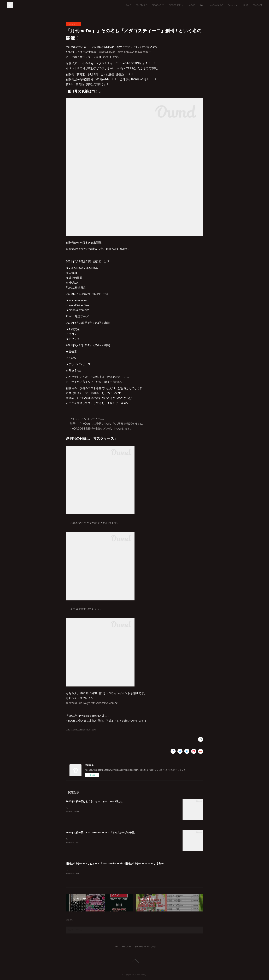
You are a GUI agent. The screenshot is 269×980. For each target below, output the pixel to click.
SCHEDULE (141, 5)
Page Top (134, 961)
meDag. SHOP (216, 5)
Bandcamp (233, 5)
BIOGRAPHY (158, 5)
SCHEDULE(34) (79, 730)
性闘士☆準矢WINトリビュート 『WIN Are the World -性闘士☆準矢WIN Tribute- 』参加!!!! (115, 864)
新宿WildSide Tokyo (111, 52)
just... (202, 5)
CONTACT (257, 5)
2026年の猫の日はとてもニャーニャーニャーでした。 (95, 801)
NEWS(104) (91, 730)
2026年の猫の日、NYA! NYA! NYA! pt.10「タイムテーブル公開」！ (102, 832)
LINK (245, 5)
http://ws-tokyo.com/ (136, 52)
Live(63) (69, 730)
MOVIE (192, 5)
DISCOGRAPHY (176, 5)
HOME (128, 5)
